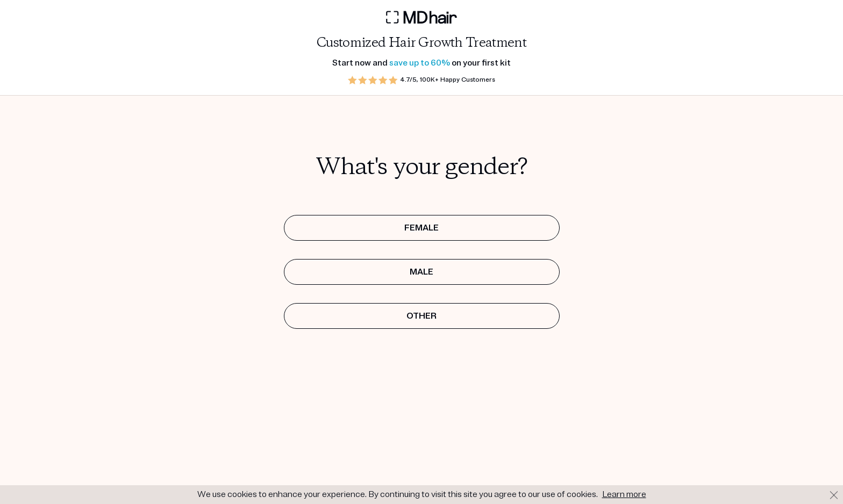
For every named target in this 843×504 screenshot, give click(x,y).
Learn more (624, 494)
